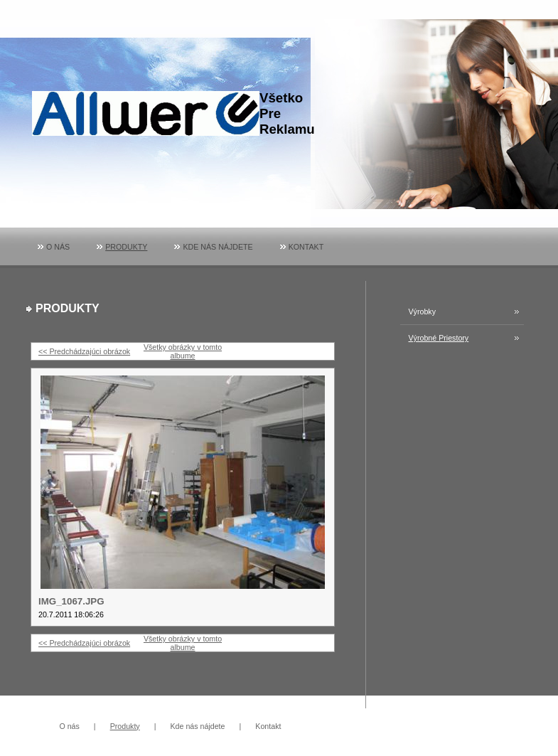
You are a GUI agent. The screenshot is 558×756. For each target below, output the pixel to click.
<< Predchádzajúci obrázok (84, 351)
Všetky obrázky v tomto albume (183, 351)
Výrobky (423, 312)
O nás (58, 247)
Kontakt (306, 247)
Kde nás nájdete (218, 247)
